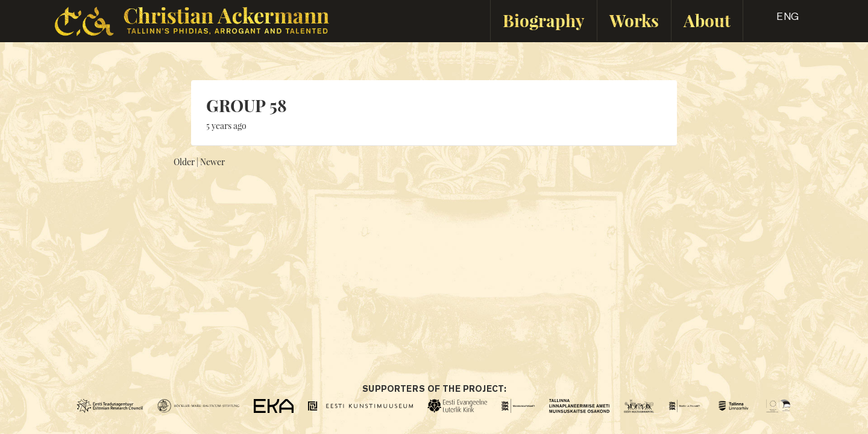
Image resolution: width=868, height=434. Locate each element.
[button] (777, 20)
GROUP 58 (247, 105)
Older (184, 162)
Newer (212, 162)
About (707, 20)
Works (634, 20)
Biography (544, 20)
